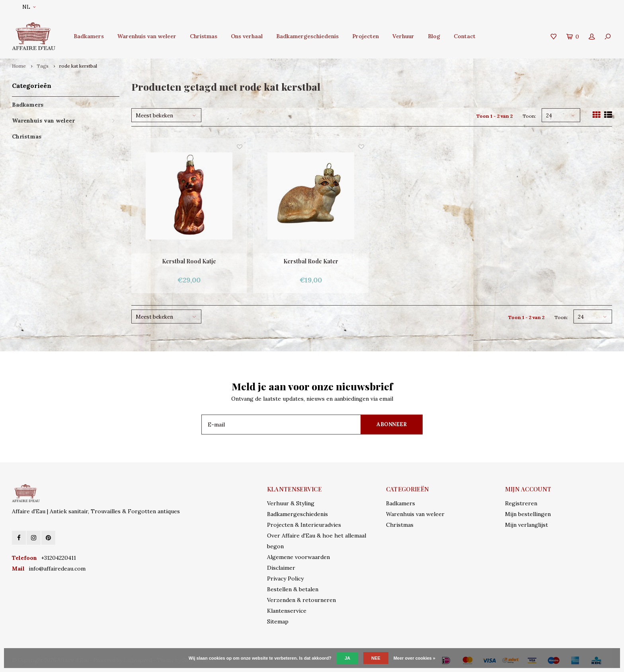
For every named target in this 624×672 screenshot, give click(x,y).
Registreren (521, 503)
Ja (347, 658)
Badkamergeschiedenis (307, 36)
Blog (434, 36)
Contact (465, 36)
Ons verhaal (247, 36)
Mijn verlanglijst (526, 525)
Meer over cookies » (414, 658)
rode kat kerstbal (78, 66)
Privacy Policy (285, 579)
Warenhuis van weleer (147, 36)
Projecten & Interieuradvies (304, 525)
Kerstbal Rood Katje (189, 261)
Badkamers (89, 36)
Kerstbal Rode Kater (311, 261)
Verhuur (403, 36)
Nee (376, 658)
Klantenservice (287, 611)
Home (19, 66)
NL (29, 7)
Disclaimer (281, 568)
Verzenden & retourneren (301, 600)
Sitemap (278, 621)
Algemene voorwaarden (298, 557)
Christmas (204, 36)
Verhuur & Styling (291, 503)
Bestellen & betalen (293, 589)
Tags (43, 66)
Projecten (366, 36)
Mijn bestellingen (528, 514)
